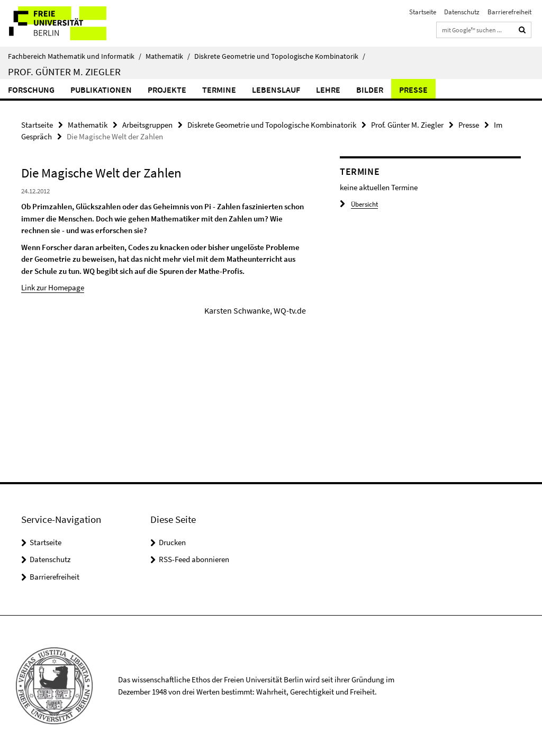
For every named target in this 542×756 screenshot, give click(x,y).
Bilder (370, 90)
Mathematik (168, 56)
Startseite (423, 12)
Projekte (167, 90)
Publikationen (101, 90)
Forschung (31, 90)
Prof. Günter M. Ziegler (64, 72)
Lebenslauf (276, 90)
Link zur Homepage (53, 287)
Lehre (328, 90)
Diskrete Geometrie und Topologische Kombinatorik (280, 56)
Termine (219, 90)
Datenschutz (462, 12)
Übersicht (359, 204)
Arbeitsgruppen (147, 125)
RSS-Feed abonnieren (194, 559)
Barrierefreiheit (509, 12)
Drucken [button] (172, 542)
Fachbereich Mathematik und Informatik (75, 56)
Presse (413, 90)
